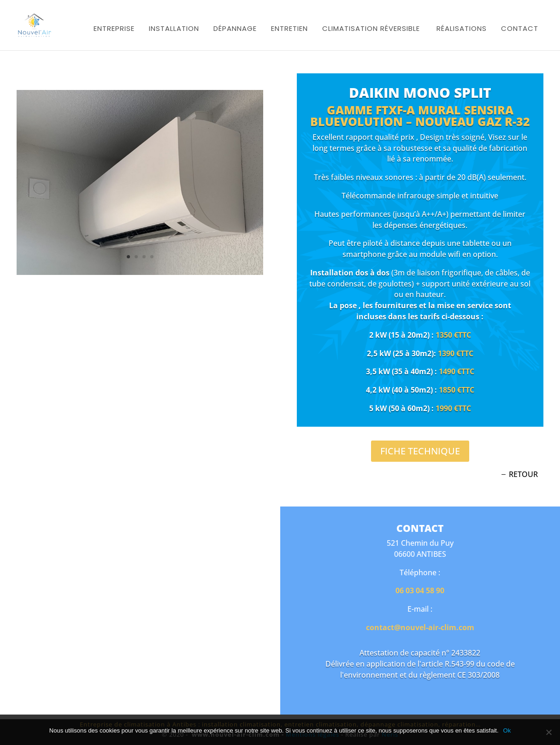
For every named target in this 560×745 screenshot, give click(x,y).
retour (523, 474)
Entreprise (114, 28)
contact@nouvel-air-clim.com (420, 627)
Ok (507, 730)
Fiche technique (420, 451)
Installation (174, 28)
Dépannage (235, 28)
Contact (520, 28)
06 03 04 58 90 (420, 590)
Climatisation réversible (371, 28)
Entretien (289, 28)
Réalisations (462, 28)
